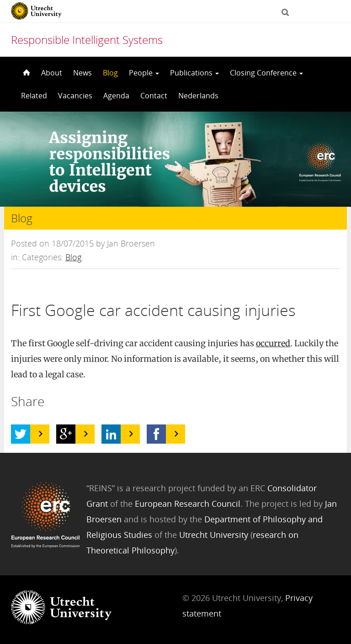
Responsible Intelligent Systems (87, 40)
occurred (273, 343)
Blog (110, 73)
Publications (194, 73)
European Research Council (188, 504)
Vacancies (75, 96)
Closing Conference (266, 73)
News (82, 73)
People (144, 73)
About (52, 73)
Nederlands (198, 96)
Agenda (116, 96)
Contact (154, 96)
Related (34, 96)
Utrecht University (214, 535)
